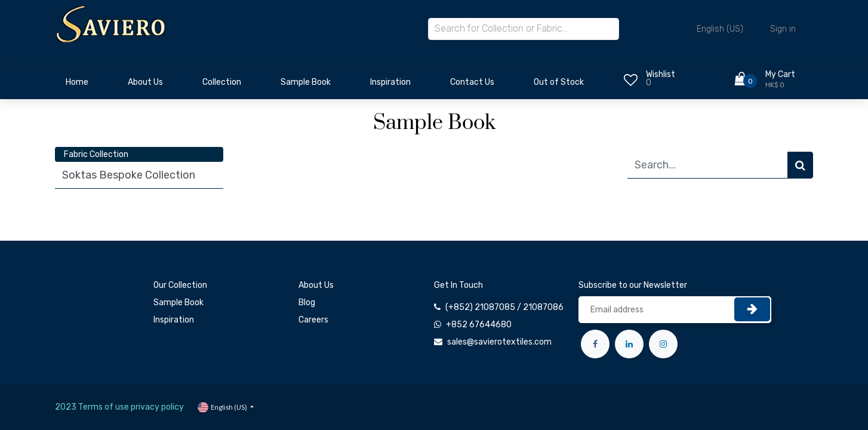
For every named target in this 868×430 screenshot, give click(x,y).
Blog (307, 302)
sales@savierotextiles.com (499, 342)
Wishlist (661, 74)
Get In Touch (458, 285)
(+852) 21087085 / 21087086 (504, 307)
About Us (316, 285)
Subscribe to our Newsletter (633, 285)
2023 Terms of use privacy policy (119, 407)
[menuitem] (77, 85)
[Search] (800, 165)
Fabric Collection (96, 154)
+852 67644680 (479, 325)
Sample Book (178, 302)
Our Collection (180, 285)
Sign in (783, 29)
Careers (313, 320)
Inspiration (174, 320)
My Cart (780, 74)
